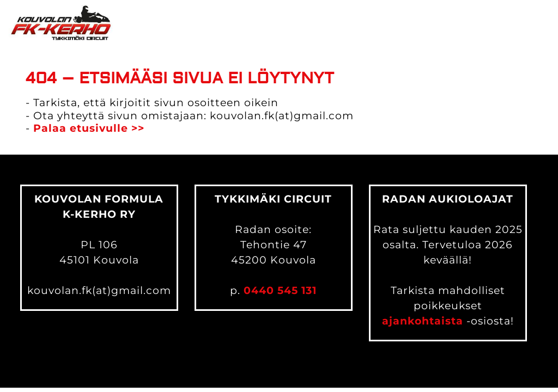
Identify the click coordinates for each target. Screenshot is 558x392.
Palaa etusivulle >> (89, 128)
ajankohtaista (423, 321)
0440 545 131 (280, 290)
